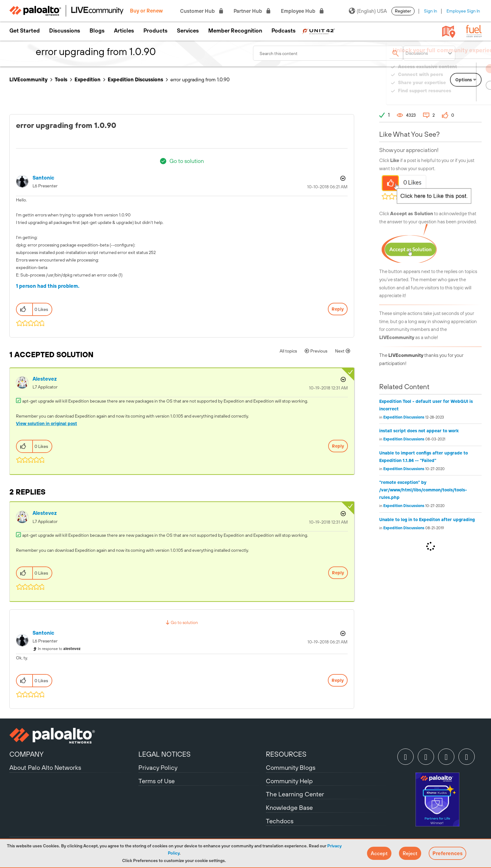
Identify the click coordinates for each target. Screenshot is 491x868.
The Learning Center (295, 794)
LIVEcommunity (28, 79)
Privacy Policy (158, 767)
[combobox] (328, 53)
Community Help (289, 781)
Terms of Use (157, 781)
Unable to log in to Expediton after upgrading (427, 520)
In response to (59, 649)
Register (403, 11)
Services (188, 31)
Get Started (25, 31)
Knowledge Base (289, 807)
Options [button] (342, 178)
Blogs (97, 31)
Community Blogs (291, 767)
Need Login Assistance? (453, 97)
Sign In (431, 11)
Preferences (447, 853)
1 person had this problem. (48, 286)
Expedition (88, 79)
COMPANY (26, 754)
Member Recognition (235, 31)
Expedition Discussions (135, 79)
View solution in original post (47, 424)
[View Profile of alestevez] (45, 379)
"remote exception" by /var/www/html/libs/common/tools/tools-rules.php (423, 490)
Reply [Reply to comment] (338, 446)
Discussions (65, 31)
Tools (61, 79)
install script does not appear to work (419, 431)
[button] (379, 853)
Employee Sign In (463, 11)
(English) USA (368, 11)
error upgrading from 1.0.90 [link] (200, 79)
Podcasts (284, 31)
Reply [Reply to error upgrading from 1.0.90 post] (338, 309)
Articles (124, 31)
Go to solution (187, 161)
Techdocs (280, 821)
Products (155, 31)
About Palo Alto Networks (45, 767)
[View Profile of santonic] (43, 178)
